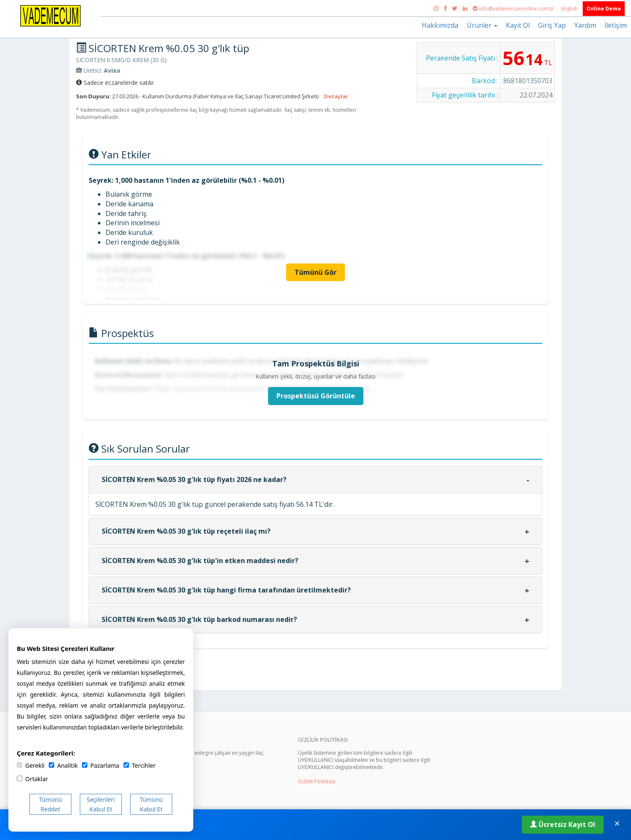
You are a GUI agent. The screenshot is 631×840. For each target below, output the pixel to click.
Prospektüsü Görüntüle (316, 396)
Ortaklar (32, 779)
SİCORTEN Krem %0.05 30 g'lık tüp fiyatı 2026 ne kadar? (194, 479)
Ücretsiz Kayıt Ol (563, 824)
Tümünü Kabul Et (151, 804)
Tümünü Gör (315, 272)
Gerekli (31, 765)
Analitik (63, 765)
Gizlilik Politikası (317, 781)
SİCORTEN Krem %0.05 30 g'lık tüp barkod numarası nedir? (199, 619)
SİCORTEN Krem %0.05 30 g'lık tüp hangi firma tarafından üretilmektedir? (226, 590)
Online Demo (604, 9)
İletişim (616, 25)
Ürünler (482, 25)
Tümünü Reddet (51, 804)
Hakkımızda (440, 25)
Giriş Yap (552, 25)
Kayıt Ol (518, 25)
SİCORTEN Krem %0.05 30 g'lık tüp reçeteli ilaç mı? (186, 531)
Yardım (585, 25)
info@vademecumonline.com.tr (514, 9)
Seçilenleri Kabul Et (101, 804)
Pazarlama (101, 765)
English (570, 9)
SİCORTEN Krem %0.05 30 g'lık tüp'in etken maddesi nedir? (200, 561)
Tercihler (139, 765)
